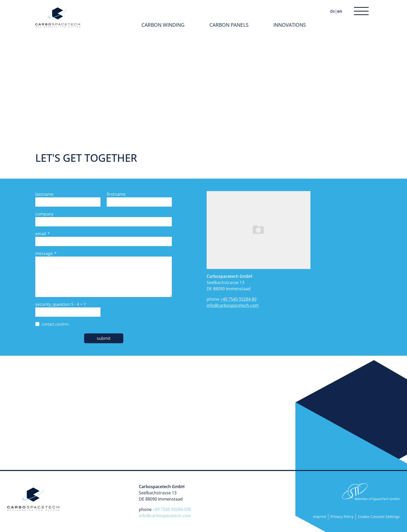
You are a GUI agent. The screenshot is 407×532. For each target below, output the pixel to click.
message (46, 253)
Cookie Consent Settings (379, 517)
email (42, 234)
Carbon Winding (163, 25)
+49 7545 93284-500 (172, 509)
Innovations (290, 25)
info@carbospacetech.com (233, 305)
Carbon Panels (229, 25)
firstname (116, 194)
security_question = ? (60, 304)
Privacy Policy (342, 517)
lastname (44, 194)
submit (104, 338)
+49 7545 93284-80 (238, 299)
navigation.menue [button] (360, 11)
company (44, 214)
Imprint (320, 517)
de (332, 11)
